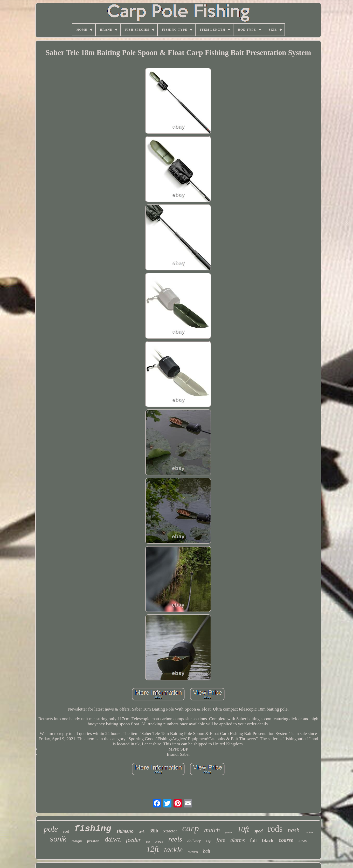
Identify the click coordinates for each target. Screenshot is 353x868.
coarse (286, 840)
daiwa (113, 839)
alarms (238, 840)
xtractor (170, 831)
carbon (309, 832)
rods (275, 829)
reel (66, 831)
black (268, 840)
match (212, 830)
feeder (133, 840)
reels (175, 839)
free (221, 840)
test (148, 842)
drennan (193, 852)
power (229, 832)
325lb (302, 841)
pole (51, 829)
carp (191, 828)
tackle (173, 849)
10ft (243, 829)
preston (93, 841)
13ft (209, 841)
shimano (125, 831)
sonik (58, 839)
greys (159, 841)
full (253, 840)
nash (293, 830)
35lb (154, 831)
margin (77, 841)
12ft (153, 849)
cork (142, 832)
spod (258, 831)
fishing (93, 829)
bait (207, 851)
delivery (194, 841)
